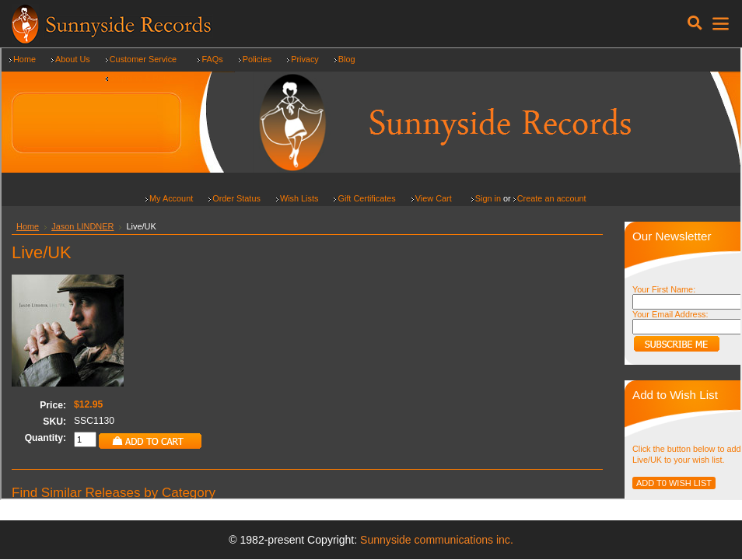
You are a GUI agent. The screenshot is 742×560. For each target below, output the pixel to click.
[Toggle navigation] (695, 23)
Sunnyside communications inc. (437, 540)
